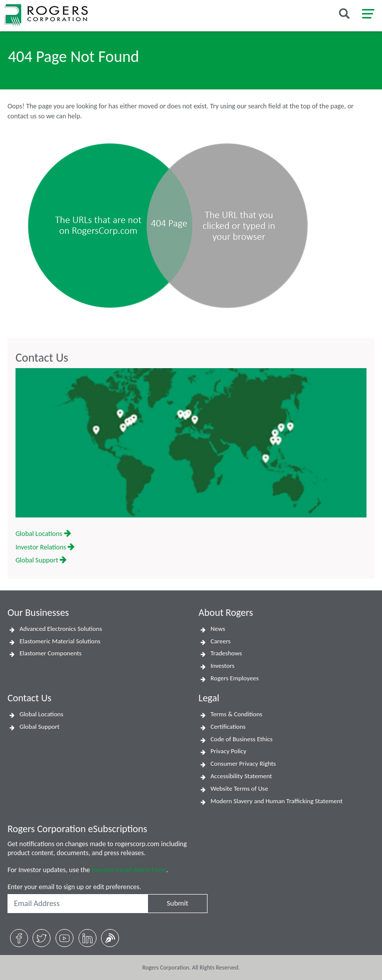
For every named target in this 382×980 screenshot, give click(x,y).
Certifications (228, 727)
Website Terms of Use (239, 789)
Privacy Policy (228, 751)
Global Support (41, 560)
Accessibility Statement (241, 776)
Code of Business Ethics (241, 739)
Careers (220, 641)
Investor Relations (45, 547)
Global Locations (43, 534)
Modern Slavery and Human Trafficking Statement (276, 801)
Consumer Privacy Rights (243, 764)
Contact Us (42, 358)
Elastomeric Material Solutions (60, 641)
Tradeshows (226, 653)
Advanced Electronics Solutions (61, 629)
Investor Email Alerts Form (129, 870)
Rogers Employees (234, 678)
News (218, 629)
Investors (222, 666)
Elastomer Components (50, 653)
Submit (177, 903)
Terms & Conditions (236, 714)
